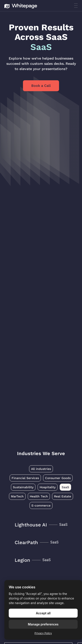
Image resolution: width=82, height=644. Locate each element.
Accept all (43, 613)
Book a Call (41, 86)
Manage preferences (43, 624)
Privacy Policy (43, 633)
